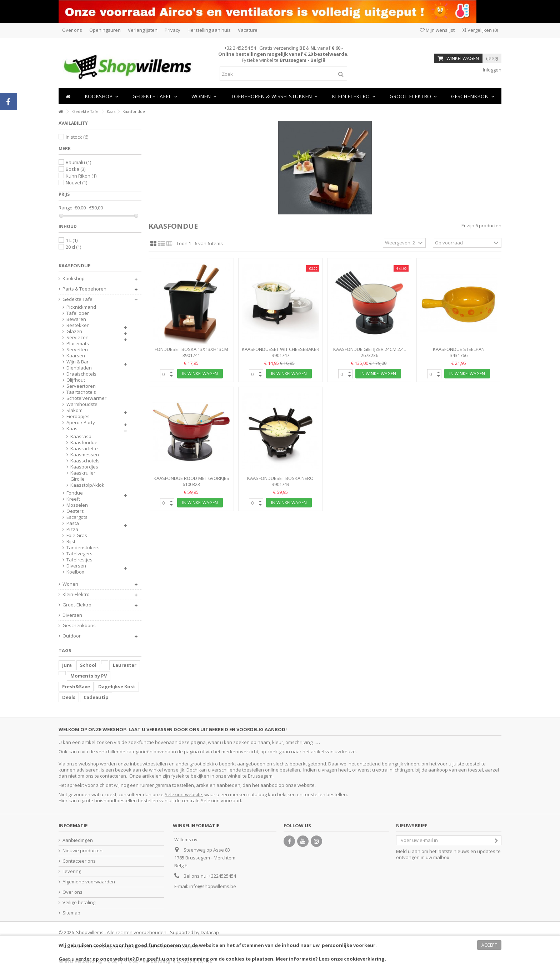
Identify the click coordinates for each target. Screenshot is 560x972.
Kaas (72, 429)
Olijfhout (76, 380)
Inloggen (492, 70)
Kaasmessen (85, 455)
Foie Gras (77, 535)
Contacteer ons (79, 861)
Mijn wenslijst (437, 30)
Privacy (172, 30)
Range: (66, 208)
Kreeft (73, 499)
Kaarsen (76, 356)
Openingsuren (105, 30)
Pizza (72, 529)
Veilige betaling (79, 902)
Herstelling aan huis (209, 30)
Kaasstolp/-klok (87, 485)
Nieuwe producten (82, 851)
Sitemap (71, 913)
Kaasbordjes (84, 467)
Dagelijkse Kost (117, 686)
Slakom (74, 410)
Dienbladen (79, 368)
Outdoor (72, 636)
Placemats (78, 344)
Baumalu (78, 162)
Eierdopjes (78, 416)
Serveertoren (81, 386)
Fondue (75, 493)
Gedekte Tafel (78, 299)
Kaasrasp (81, 437)
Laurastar (125, 665)
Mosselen (77, 505)
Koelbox (75, 572)
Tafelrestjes (79, 560)
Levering (72, 871)
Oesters (75, 511)
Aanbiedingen (78, 840)
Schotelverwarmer (86, 398)
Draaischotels (81, 374)
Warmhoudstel (82, 404)
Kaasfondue (84, 443)
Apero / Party (81, 423)
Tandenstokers (83, 548)
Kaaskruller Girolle (83, 476)
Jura (67, 665)
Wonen (70, 584)
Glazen (74, 331)
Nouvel (76, 183)
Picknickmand (81, 307)
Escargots (77, 517)
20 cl (73, 247)
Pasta (73, 523)
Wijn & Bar (77, 362)
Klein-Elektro (76, 594)
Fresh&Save (76, 686)
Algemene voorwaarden (89, 882)
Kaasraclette (84, 449)
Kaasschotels (85, 461)
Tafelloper (78, 313)
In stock (77, 137)
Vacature (248, 30)
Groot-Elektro (77, 605)
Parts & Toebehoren (84, 289)
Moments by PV (89, 676)
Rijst (71, 542)
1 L (72, 240)
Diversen (76, 566)
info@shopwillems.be (213, 886)
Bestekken (78, 325)
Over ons (72, 30)
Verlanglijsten (143, 30)
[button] (204, 96)
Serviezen (77, 338)
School (88, 665)
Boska (76, 169)
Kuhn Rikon (81, 176)
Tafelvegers (79, 554)
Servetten (77, 350)
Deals (69, 697)
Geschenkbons (79, 626)
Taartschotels (81, 392)
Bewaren (76, 319)
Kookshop (74, 279)
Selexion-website (183, 794)
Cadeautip (96, 697)
